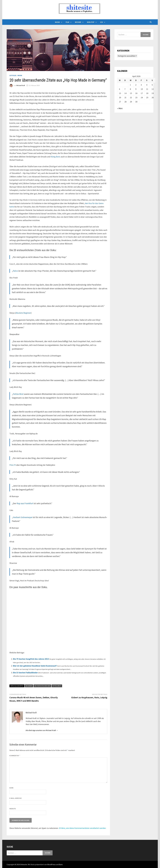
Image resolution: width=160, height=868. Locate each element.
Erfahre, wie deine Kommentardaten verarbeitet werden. (82, 828)
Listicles (13, 75)
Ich (101, 22)
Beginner (29, 686)
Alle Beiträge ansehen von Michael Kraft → (42, 730)
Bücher (78, 22)
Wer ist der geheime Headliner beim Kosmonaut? (35, 666)
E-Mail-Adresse (16, 798)
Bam (61, 864)
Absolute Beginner (23, 313)
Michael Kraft (21, 85)
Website (13, 809)
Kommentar (15, 756)
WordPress (51, 864)
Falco (15, 271)
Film (67, 22)
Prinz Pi (13, 465)
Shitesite (24, 864)
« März (120, 108)
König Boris (55, 157)
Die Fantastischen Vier (42, 686)
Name (11, 788)
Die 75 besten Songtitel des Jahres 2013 (31, 659)
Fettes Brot (18, 394)
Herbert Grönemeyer (23, 517)
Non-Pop (91, 22)
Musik (57, 22)
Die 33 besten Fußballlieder (25, 673)
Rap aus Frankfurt (25, 503)
